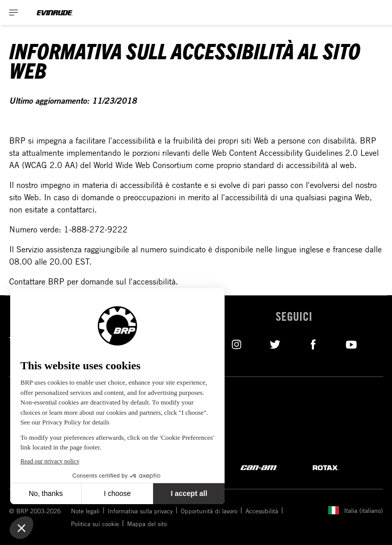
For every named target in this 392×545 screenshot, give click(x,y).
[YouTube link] (351, 343)
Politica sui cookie (95, 524)
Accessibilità (262, 511)
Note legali (85, 511)
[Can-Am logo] (259, 467)
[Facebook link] (313, 343)
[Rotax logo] (326, 467)
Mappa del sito (147, 524)
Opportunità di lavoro (209, 511)
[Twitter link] (275, 343)
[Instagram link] (237, 343)
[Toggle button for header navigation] (14, 13)
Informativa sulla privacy (140, 511)
